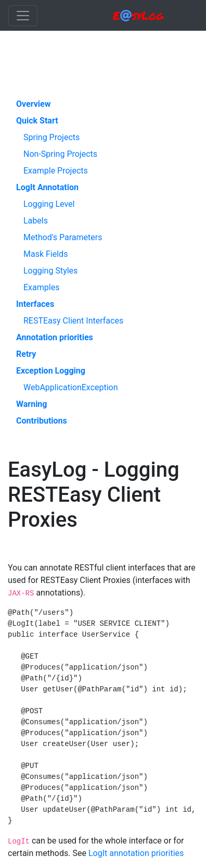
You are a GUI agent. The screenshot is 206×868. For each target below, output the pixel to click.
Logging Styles (50, 271)
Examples (41, 287)
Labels (36, 221)
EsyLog (138, 15)
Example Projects (56, 171)
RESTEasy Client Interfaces (73, 321)
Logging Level (49, 204)
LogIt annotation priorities (136, 853)
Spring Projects (51, 137)
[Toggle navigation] (23, 16)
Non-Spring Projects (60, 154)
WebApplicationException (71, 387)
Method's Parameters (63, 237)
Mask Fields (46, 254)
